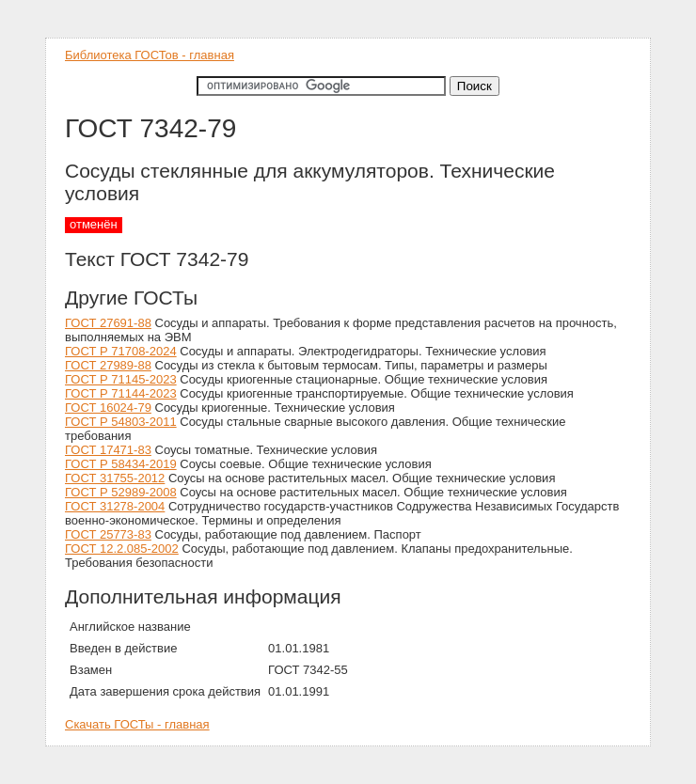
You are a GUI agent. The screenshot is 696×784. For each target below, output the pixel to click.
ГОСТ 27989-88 (108, 365)
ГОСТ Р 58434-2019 (121, 464)
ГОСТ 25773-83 (108, 534)
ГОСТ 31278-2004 (115, 506)
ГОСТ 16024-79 (108, 408)
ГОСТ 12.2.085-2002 (122, 549)
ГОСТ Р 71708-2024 (121, 351)
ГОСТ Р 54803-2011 (121, 422)
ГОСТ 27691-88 (108, 323)
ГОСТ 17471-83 (108, 450)
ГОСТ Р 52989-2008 (121, 492)
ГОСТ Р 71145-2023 (121, 379)
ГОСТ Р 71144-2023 (121, 393)
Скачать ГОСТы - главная (137, 724)
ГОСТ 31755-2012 (115, 478)
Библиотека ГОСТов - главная (150, 55)
